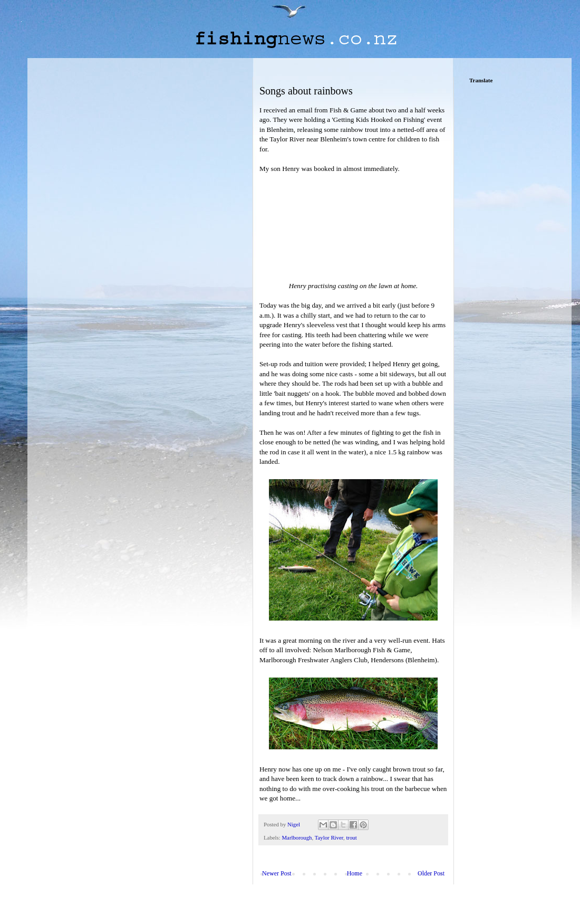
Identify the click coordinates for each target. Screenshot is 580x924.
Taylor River (329, 837)
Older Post (431, 873)
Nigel (294, 824)
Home (355, 873)
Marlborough (297, 837)
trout (351, 837)
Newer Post (277, 873)
